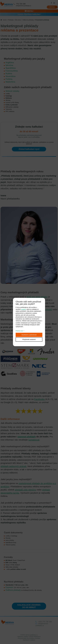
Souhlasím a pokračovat (29, 335)
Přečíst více (19, 331)
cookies (23, 309)
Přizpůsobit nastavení (29, 339)
